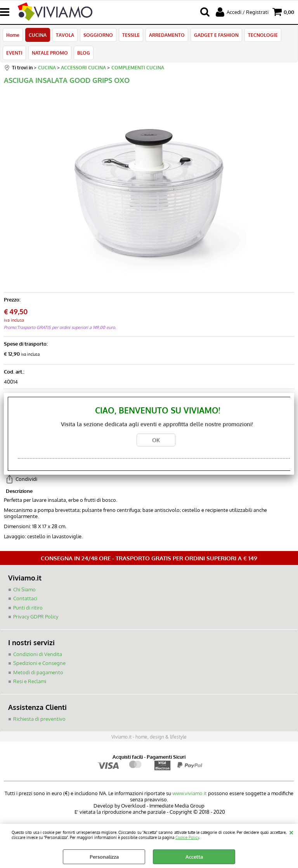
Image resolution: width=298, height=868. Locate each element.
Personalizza (104, 857)
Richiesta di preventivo (39, 719)
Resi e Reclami (30, 681)
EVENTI (14, 53)
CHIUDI (291, 832)
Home (13, 35)
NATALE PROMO (50, 53)
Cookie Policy (187, 837)
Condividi (26, 479)
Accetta (194, 857)
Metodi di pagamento (38, 672)
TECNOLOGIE (263, 35)
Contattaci (25, 598)
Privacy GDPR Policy (36, 617)
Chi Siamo (24, 589)
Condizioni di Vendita (38, 654)
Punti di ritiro (28, 608)
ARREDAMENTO (167, 35)
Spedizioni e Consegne (39, 663)
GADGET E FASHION (216, 35)
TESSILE (131, 35)
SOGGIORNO (98, 35)
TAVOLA (65, 35)
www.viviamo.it (190, 793)
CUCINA (38, 35)
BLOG (84, 53)
